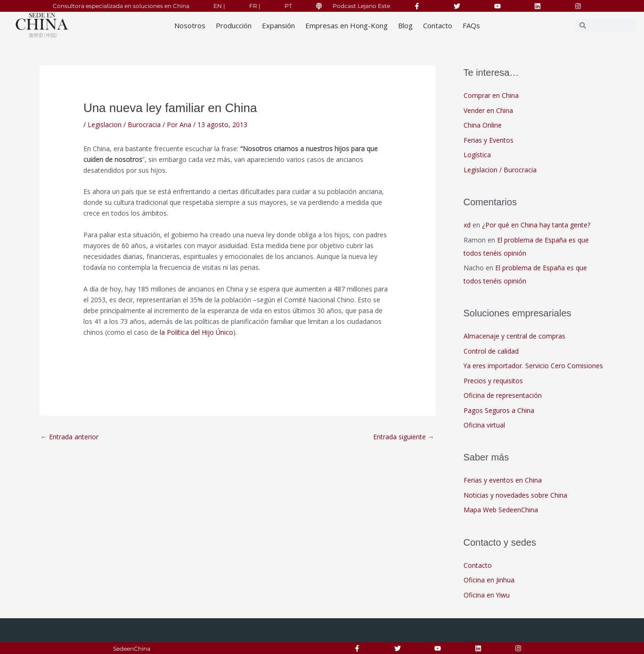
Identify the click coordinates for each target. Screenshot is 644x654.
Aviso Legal (313, 649)
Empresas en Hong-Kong (346, 25)
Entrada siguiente (404, 437)
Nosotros (190, 25)
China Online (483, 125)
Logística (477, 155)
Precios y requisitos (493, 381)
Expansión (278, 25)
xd (467, 225)
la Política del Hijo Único (196, 332)
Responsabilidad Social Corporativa (224, 649)
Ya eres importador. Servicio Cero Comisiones (534, 366)
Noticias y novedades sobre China (515, 495)
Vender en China (488, 110)
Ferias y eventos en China (503, 480)
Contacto (438, 25)
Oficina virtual (484, 425)
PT (288, 6)
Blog (405, 25)
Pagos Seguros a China (499, 410)
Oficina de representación (503, 395)
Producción (234, 25)
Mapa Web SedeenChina (501, 510)
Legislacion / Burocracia (124, 125)
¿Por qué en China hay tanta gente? (536, 225)
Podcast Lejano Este (361, 6)
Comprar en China (491, 95)
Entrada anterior (69, 437)
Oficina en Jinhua (489, 580)
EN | (219, 6)
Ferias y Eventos (489, 140)
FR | (255, 6)
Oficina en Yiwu (487, 595)
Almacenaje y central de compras (514, 336)
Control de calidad (491, 351)
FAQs (471, 25)
